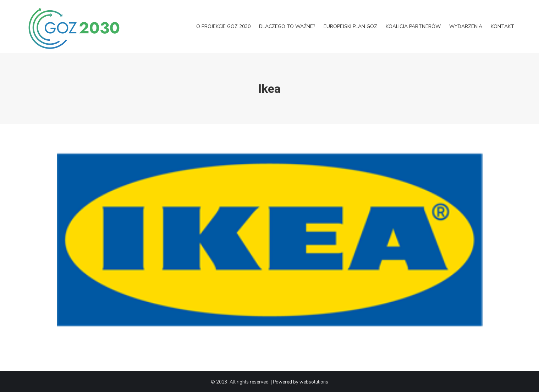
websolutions (314, 382)
